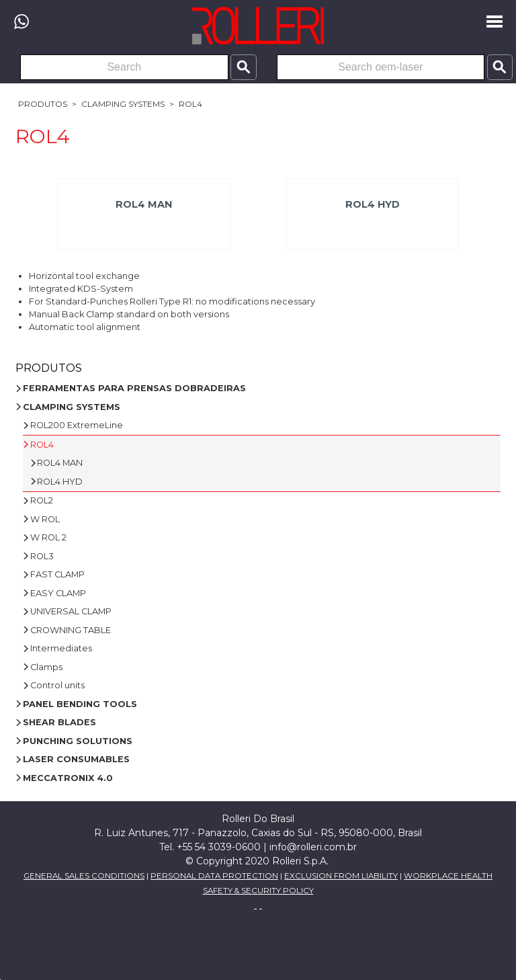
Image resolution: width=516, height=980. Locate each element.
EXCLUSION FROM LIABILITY (341, 876)
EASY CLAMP (58, 593)
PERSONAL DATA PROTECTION (214, 876)
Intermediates (61, 648)
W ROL (45, 519)
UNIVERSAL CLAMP (71, 611)
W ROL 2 (48, 537)
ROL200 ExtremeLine (77, 425)
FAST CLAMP (57, 574)
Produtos (43, 104)
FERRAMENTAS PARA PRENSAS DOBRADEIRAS (134, 388)
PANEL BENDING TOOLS (80, 704)
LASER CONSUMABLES (76, 759)
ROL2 (42, 500)
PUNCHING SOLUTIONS (78, 741)
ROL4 (190, 104)
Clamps (46, 667)
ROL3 (42, 556)
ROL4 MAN (144, 204)
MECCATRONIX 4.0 (68, 778)
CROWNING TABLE (71, 630)
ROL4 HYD (373, 204)
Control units (57, 685)
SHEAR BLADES (59, 722)
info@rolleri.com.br (313, 847)
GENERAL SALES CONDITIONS (84, 876)
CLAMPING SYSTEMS (123, 104)
